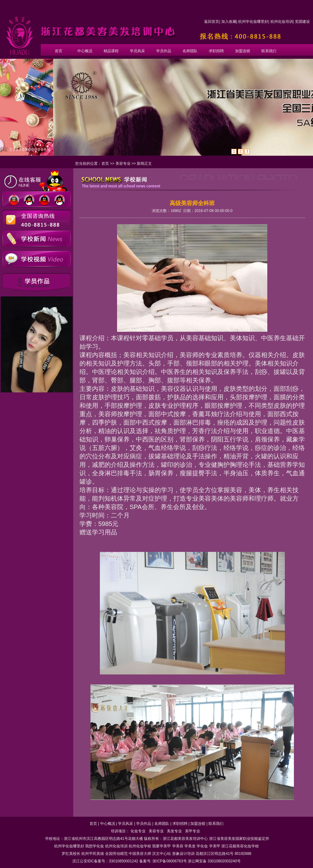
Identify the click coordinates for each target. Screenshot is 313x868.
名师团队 (190, 51)
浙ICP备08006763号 (169, 861)
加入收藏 (229, 22)
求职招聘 (216, 51)
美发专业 (174, 831)
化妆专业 (138, 831)
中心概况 (85, 51)
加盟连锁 (243, 51)
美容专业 (123, 164)
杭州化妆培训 (282, 22)
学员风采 (137, 51)
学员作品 (164, 51)
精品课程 (111, 51)
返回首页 (212, 22)
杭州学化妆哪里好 (253, 22)
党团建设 (302, 22)
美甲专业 (192, 831)
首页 (59, 51)
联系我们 (269, 51)
